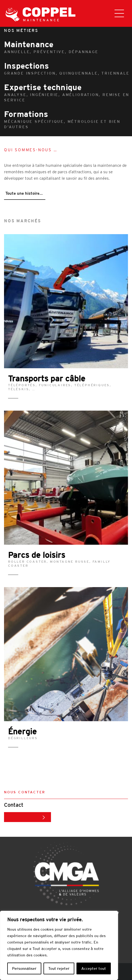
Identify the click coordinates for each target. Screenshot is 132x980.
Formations (68, 119)
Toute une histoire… (24, 193)
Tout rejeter (59, 968)
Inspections (68, 69)
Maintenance (68, 47)
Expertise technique (68, 93)
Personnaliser (24, 968)
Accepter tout (94, 968)
